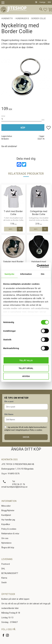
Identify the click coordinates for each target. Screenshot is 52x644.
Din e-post (9, 401)
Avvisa (26, 376)
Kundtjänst (6, 515)
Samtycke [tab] (9, 274)
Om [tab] (43, 274)
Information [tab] (26, 274)
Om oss (5, 538)
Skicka (26, 437)
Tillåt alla (26, 360)
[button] (4, 3)
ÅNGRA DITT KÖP (26, 449)
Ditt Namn (9, 414)
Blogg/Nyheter (8, 511)
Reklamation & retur (10, 534)
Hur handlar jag (8, 520)
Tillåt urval (26, 368)
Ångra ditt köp (8, 548)
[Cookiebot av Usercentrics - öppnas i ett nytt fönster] (37, 266)
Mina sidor (6, 506)
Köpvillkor (6, 524)
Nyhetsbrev (6, 543)
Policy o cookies (36, 430)
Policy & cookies (9, 529)
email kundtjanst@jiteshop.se (14, 487)
